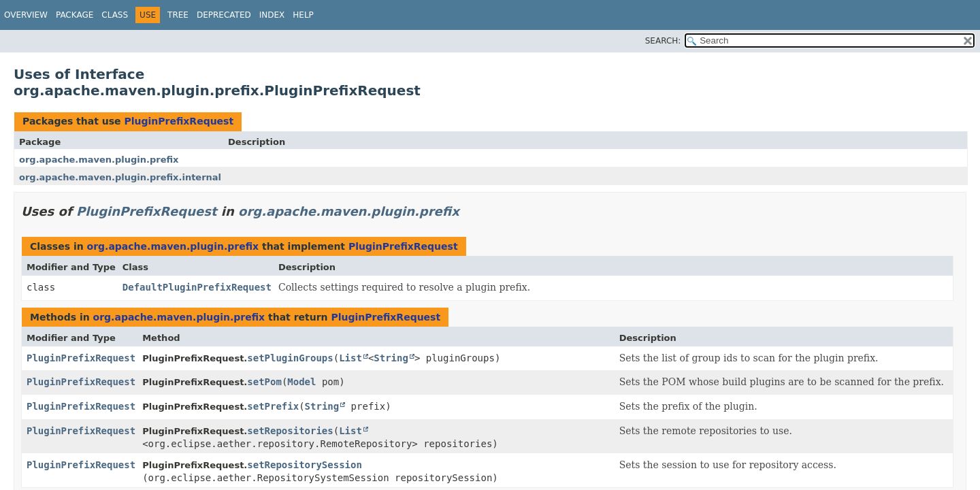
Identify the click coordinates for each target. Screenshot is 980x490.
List (350, 358)
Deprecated (224, 15)
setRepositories (290, 431)
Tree (178, 15)
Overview (26, 15)
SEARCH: (663, 41)
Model (301, 382)
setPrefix (273, 406)
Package (75, 15)
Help (303, 15)
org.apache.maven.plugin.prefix (99, 160)
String (391, 358)
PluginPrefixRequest (179, 121)
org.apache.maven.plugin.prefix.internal (120, 177)
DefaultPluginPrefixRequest (197, 287)
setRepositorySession (305, 465)
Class (115, 15)
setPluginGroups (290, 358)
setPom (264, 382)
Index (272, 15)
